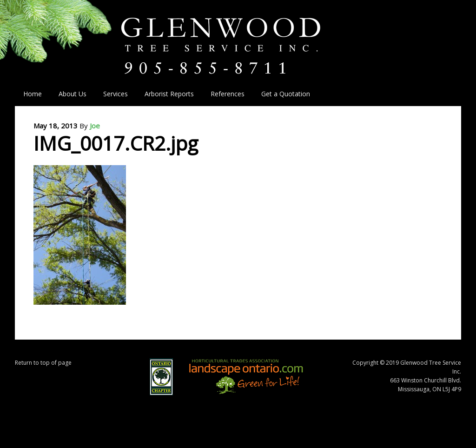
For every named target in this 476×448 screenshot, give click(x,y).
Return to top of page (43, 363)
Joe (95, 126)
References (228, 94)
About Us (68, 94)
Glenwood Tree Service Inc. (238, 36)
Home (33, 94)
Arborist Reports (169, 94)
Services (111, 94)
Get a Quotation (286, 94)
